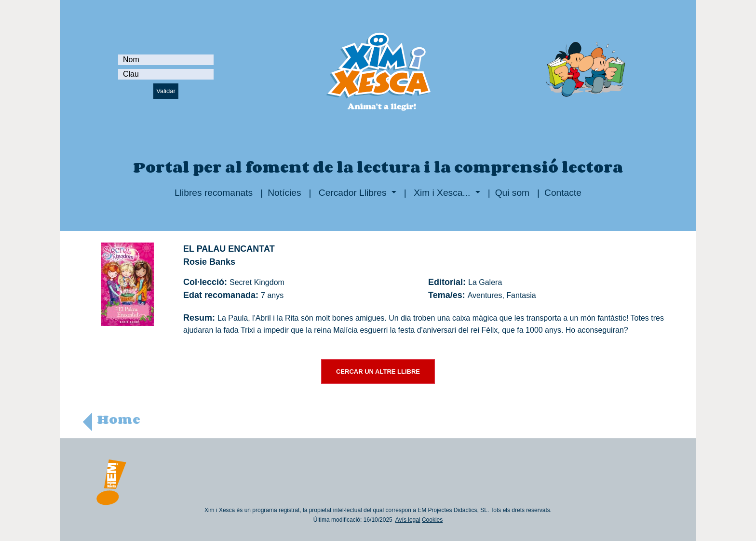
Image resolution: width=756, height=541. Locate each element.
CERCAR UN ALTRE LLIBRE (378, 372)
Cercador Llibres (353, 193)
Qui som (512, 193)
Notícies (284, 193)
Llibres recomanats (214, 193)
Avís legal (408, 520)
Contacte (563, 193)
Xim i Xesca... (442, 193)
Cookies (432, 520)
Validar (166, 91)
